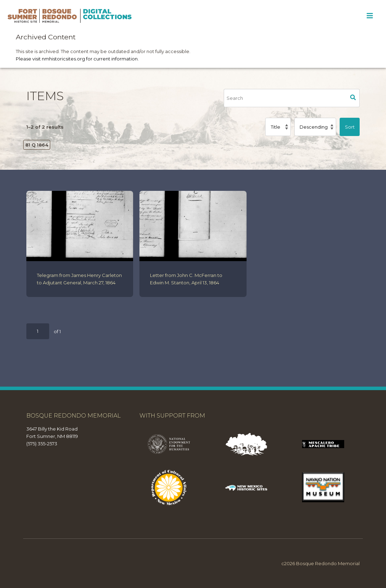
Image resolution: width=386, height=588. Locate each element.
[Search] (285, 98)
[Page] (38, 331)
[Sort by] (278, 127)
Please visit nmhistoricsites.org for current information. (77, 59)
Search (353, 98)
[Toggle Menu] (370, 16)
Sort (350, 127)
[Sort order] (315, 127)
